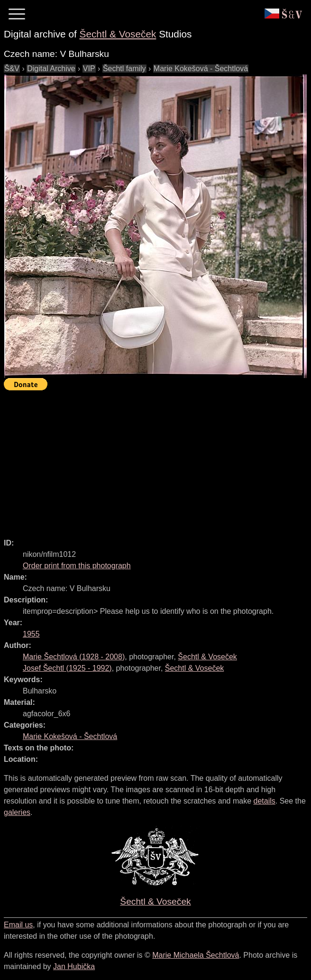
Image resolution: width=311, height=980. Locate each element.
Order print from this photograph (77, 566)
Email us (18, 925)
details (265, 801)
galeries (17, 812)
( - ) (74, 657)
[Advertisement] (157, 460)
